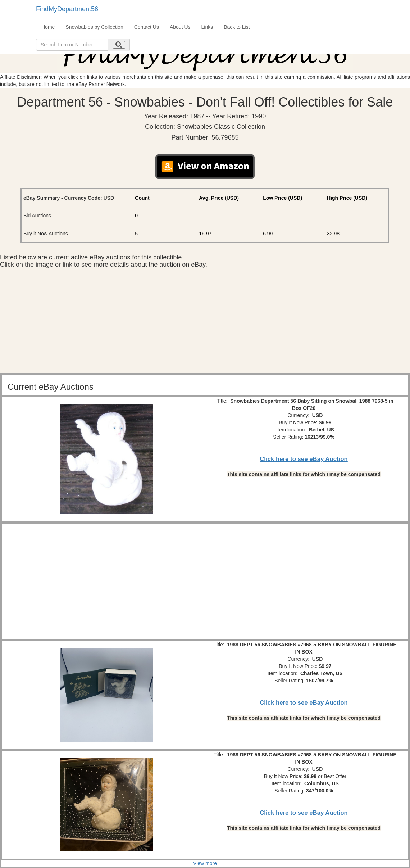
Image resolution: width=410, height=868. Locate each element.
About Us (180, 27)
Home (48, 27)
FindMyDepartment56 (67, 9)
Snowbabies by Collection (94, 27)
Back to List (237, 27)
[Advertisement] (205, 322)
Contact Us (147, 27)
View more (205, 863)
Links (207, 27)
